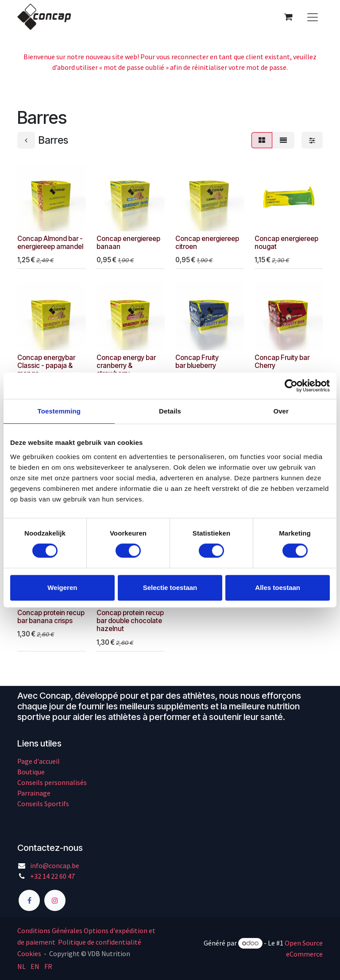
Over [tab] (281, 411)
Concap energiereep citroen (207, 242)
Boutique (31, 772)
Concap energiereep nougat (286, 242)
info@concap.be (55, 865)
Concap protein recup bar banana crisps (51, 617)
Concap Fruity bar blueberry (197, 362)
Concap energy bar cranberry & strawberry (126, 366)
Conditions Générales (50, 930)
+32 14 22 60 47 (52, 876)
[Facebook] (29, 900)
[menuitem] (21, 966)
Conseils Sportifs (43, 804)
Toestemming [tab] (59, 411)
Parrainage (34, 793)
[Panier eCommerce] (288, 17)
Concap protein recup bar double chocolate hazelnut (130, 621)
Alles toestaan (278, 588)
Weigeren (62, 588)
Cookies (29, 953)
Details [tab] (170, 411)
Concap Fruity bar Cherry (282, 362)
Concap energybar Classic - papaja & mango (46, 366)
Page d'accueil (39, 761)
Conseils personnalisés (52, 782)
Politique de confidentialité (100, 942)
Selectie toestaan (170, 588)
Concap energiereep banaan (128, 242)
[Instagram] (55, 900)
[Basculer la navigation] (313, 17)
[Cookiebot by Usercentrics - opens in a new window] (291, 386)
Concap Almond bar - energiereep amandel (50, 242)
